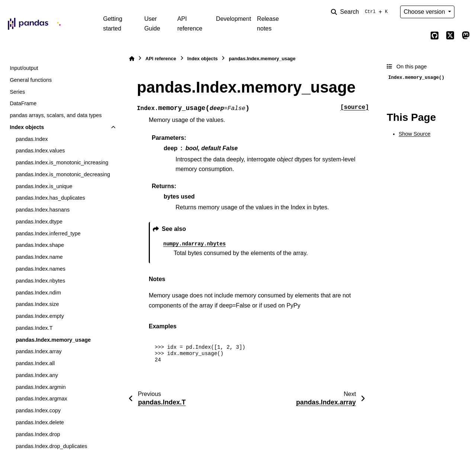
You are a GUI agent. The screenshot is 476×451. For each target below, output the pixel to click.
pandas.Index (32, 139)
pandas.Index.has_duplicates (50, 198)
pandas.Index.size (37, 304)
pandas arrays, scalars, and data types (56, 115)
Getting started (113, 24)
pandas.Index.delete (40, 422)
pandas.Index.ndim (38, 293)
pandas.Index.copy (38, 410)
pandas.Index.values (40, 151)
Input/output (24, 68)
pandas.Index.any (37, 375)
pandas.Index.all (35, 363)
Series (17, 92)
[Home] (132, 59)
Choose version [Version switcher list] (425, 12)
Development (234, 19)
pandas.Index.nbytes (40, 281)
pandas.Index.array (38, 351)
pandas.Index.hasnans (43, 210)
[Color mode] (466, 12)
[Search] (361, 12)
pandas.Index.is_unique (44, 186)
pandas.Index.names (41, 269)
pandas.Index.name (39, 257)
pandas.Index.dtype (39, 222)
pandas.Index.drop (38, 434)
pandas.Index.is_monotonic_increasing (62, 162)
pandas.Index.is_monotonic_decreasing (63, 174)
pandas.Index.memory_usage (53, 340)
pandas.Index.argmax (41, 399)
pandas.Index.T (34, 328)
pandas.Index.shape (40, 245)
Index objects (27, 127)
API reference (190, 24)
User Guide (152, 24)
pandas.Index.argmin (41, 387)
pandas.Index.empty (40, 316)
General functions (31, 80)
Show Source (415, 134)
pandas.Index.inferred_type (48, 233)
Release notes (268, 24)
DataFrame (23, 103)
